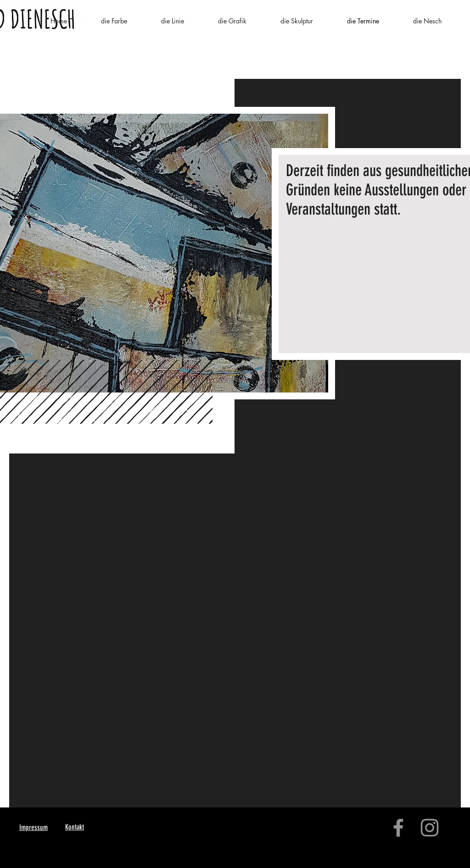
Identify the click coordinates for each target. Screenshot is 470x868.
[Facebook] (398, 828)
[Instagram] (430, 828)
